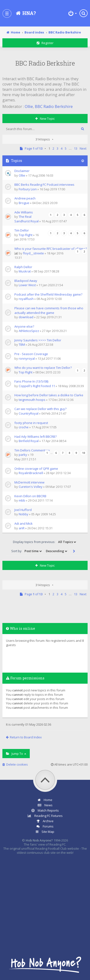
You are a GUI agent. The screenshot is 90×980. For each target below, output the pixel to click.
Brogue (24, 203)
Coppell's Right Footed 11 (37, 386)
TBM (22, 344)
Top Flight (26, 235)
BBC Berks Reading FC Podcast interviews (44, 185)
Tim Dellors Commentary (32, 450)
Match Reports (45, 810)
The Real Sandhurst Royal (27, 219)
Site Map (45, 832)
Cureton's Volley (31, 487)
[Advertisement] (45, 903)
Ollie (29, 106)
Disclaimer (22, 171)
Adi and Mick (24, 523)
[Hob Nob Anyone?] (26, 13)
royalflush (26, 299)
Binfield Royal (29, 441)
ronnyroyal (27, 358)
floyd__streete (33, 253)
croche (24, 427)
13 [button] (76, 148)
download (26, 317)
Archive (45, 821)
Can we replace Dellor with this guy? (40, 409)
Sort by (27, 551)
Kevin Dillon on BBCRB (30, 496)
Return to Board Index (24, 737)
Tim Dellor (22, 230)
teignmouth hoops (32, 400)
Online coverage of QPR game (36, 469)
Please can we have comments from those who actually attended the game (49, 310)
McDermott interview (29, 482)
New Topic (45, 119)
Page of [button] (32, 148)
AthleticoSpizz (29, 331)
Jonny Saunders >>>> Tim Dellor (38, 340)
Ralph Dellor (23, 267)
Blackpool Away (26, 281)
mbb (22, 500)
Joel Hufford (23, 510)
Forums (45, 826)
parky (23, 455)
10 (84, 453)
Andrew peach (25, 198)
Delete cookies (15, 764)
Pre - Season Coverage (31, 354)
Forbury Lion (28, 189)
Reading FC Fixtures (45, 816)
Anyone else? (24, 326)
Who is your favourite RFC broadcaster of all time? (51, 249)
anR (22, 528)
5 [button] (66, 148)
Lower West (27, 285)
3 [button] (57, 148)
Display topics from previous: (45, 542)
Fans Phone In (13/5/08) (31, 381)
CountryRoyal (29, 413)
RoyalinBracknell (31, 473)
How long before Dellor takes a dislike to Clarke (49, 395)
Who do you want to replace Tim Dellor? (43, 368)
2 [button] (53, 148)
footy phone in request (31, 423)
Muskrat (25, 271)
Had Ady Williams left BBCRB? (36, 437)
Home (45, 800)
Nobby (24, 514)
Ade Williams (24, 212)
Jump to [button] (16, 754)
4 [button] (62, 148)
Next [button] (83, 148)
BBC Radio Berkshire (45, 63)
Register (45, 43)
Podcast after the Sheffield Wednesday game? (48, 294)
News (45, 805)
